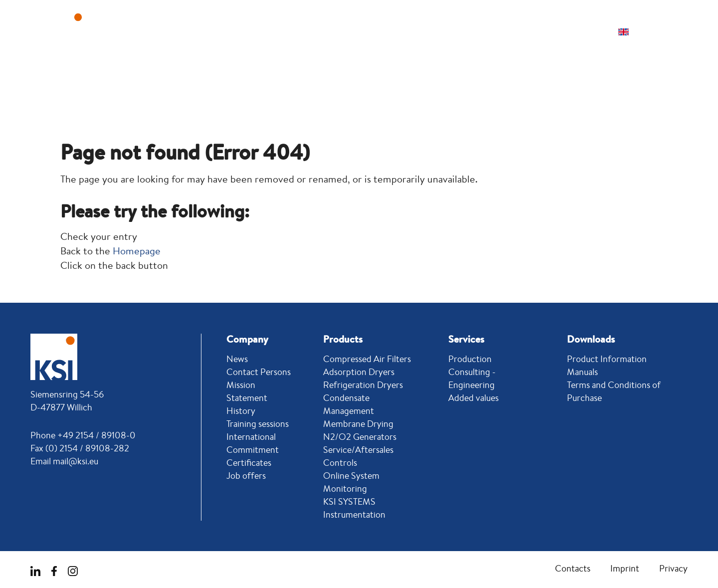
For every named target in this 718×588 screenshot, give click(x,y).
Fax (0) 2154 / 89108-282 (80, 448)
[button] (663, 32)
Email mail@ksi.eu (64, 461)
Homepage (137, 251)
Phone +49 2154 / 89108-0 (83, 435)
